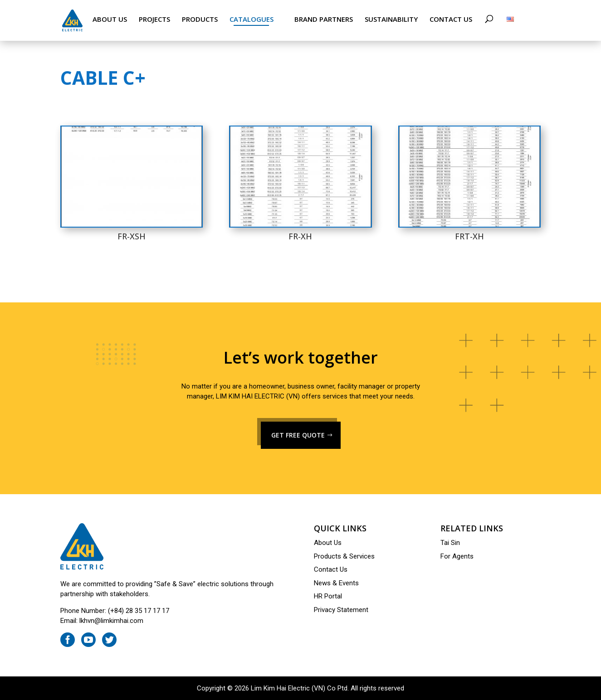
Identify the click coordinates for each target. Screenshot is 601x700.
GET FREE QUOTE (298, 435)
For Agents (457, 556)
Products (200, 19)
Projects (154, 19)
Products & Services (344, 556)
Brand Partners (324, 19)
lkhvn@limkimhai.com (111, 621)
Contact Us (451, 19)
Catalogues (252, 19)
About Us (110, 19)
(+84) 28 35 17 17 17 (139, 611)
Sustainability (391, 19)
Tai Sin (450, 543)
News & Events (336, 583)
